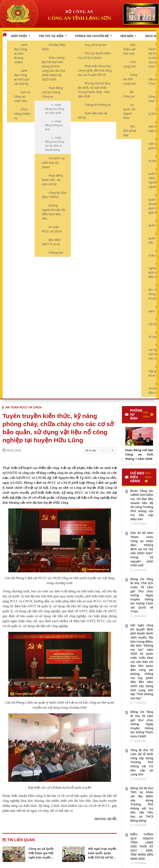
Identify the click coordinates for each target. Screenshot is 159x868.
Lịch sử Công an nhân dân (22, 96)
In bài (91, 451)
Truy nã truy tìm (95, 45)
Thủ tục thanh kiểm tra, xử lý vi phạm (95, 55)
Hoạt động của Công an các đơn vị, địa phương (54, 144)
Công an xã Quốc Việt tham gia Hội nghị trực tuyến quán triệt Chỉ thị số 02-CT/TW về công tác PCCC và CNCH (42, 853)
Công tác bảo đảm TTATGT (54, 195)
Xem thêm (148, 414)
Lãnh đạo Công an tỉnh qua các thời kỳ (22, 77)
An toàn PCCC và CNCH (52, 229)
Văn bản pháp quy (130, 131)
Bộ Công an (129, 94)
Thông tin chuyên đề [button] (92, 36)
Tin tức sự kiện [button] (51, 36)
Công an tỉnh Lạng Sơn (130, 79)
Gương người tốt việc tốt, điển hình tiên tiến (54, 212)
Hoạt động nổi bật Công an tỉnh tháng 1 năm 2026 (139, 454)
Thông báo (56, 253)
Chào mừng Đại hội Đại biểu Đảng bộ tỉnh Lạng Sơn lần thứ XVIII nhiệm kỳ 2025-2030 (53, 68)
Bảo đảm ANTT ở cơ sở (51, 242)
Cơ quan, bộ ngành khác (129, 111)
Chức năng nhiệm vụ (22, 114)
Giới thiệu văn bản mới (130, 49)
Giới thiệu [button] (20, 36)
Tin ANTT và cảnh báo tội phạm (53, 163)
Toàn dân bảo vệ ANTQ (93, 115)
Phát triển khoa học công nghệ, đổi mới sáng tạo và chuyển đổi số (95, 70)
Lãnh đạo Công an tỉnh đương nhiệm (21, 53)
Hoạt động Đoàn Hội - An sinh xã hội (52, 180)
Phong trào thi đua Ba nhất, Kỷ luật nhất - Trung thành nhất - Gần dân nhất (94, 90)
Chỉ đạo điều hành (54, 47)
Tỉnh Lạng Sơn (130, 64)
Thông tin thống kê (98, 105)
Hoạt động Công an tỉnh (54, 125)
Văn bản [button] (127, 36)
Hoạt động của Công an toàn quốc (54, 109)
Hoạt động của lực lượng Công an (52, 92)
